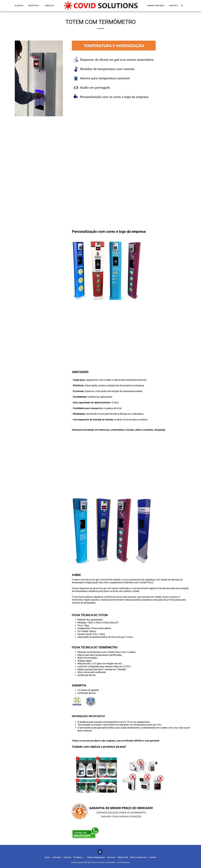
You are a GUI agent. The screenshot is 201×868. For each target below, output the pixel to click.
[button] (34, 6)
